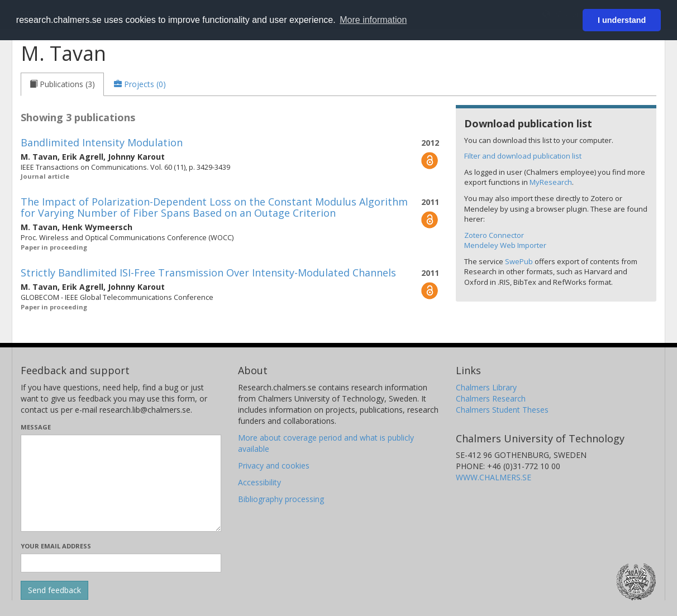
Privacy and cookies (274, 465)
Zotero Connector (494, 235)
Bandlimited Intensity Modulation (102, 142)
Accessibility (259, 482)
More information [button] (373, 20)
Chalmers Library (486, 387)
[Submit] (54, 590)
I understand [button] (622, 20)
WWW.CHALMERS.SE (494, 477)
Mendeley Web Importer (505, 245)
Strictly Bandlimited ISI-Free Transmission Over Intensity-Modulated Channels (208, 273)
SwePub (519, 261)
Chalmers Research (491, 398)
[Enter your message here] (121, 483)
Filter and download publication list (523, 156)
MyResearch (551, 182)
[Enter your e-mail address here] (121, 563)
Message (36, 427)
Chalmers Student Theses (502, 410)
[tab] (62, 84)
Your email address (56, 546)
